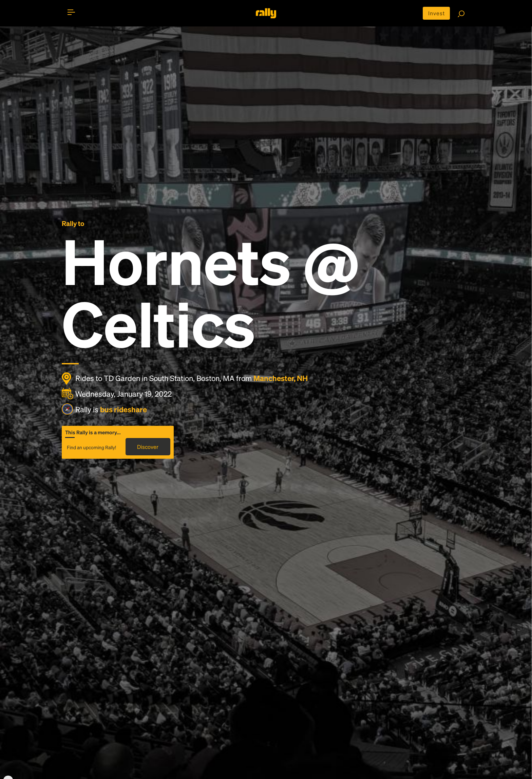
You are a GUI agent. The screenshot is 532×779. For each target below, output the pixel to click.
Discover (148, 447)
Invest (436, 13)
